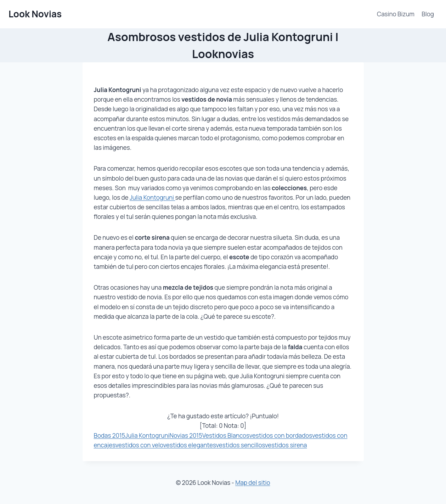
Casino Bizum (396, 14)
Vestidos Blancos (226, 435)
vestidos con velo (139, 445)
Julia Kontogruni (153, 197)
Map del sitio (253, 483)
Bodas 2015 (110, 435)
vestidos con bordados (281, 435)
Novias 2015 (186, 435)
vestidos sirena (286, 445)
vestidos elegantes (190, 445)
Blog (428, 14)
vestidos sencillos (241, 445)
